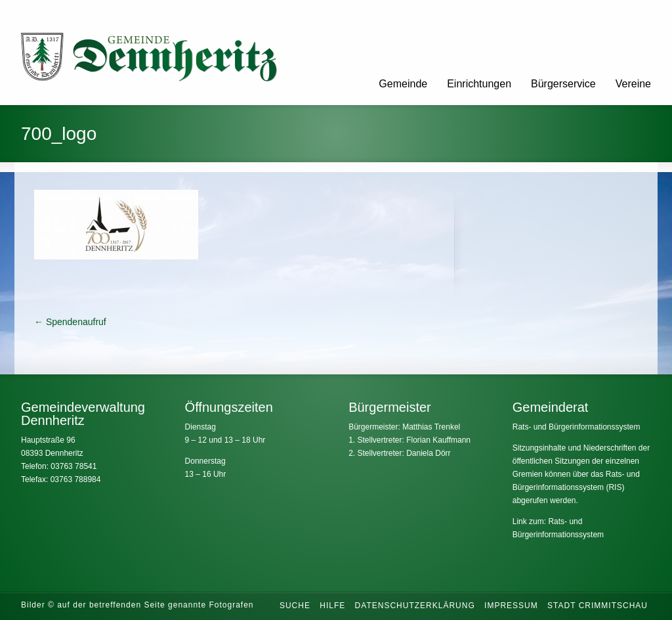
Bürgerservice (563, 84)
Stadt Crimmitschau (598, 606)
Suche (295, 606)
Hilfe (332, 606)
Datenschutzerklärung (415, 606)
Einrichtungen (479, 84)
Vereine (633, 84)
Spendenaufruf (70, 322)
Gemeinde (403, 84)
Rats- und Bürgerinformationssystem (577, 427)
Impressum (511, 606)
